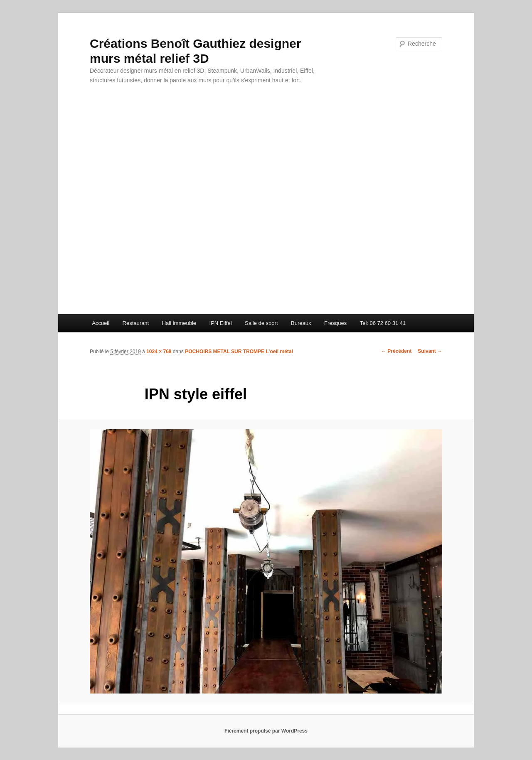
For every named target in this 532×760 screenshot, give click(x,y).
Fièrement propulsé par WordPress (266, 731)
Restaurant (136, 323)
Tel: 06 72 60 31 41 (383, 323)
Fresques (335, 323)
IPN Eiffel (221, 323)
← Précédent (396, 351)
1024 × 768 (159, 352)
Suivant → (430, 351)
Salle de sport (261, 323)
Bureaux (301, 323)
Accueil (101, 323)
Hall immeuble (179, 323)
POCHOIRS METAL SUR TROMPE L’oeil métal (239, 352)
